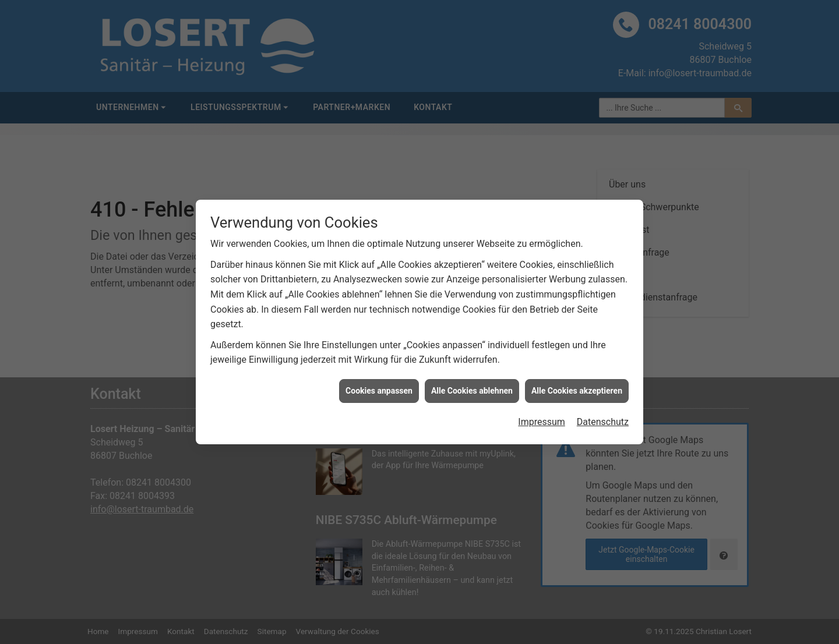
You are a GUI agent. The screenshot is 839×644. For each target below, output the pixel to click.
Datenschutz (603, 420)
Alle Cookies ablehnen (472, 388)
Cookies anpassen (379, 388)
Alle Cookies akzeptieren (577, 388)
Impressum (542, 420)
